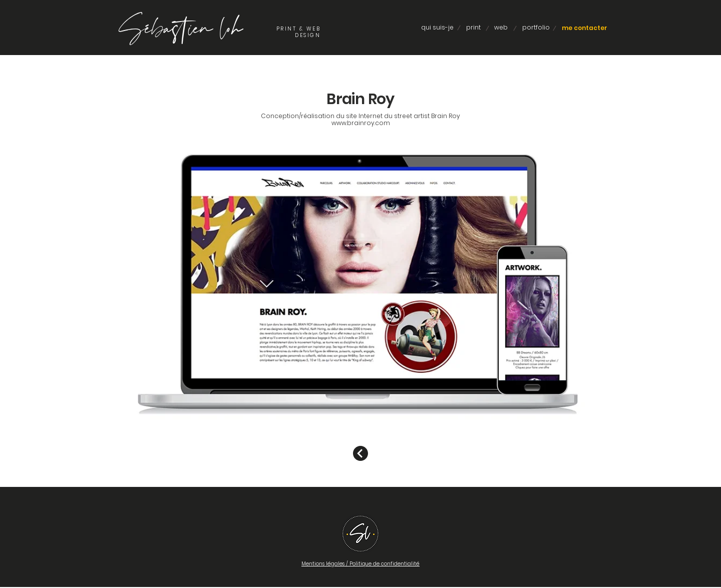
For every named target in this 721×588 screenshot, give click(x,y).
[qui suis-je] (437, 28)
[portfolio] (536, 28)
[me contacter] (585, 28)
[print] (473, 28)
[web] (501, 28)
